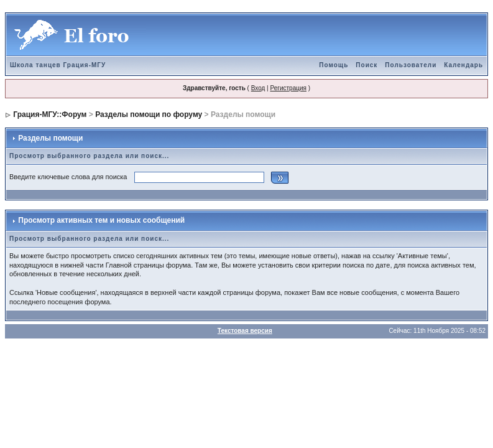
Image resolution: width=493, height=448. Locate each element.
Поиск (366, 65)
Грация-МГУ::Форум (50, 114)
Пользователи (411, 65)
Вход (258, 88)
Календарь (463, 65)
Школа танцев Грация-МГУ (58, 65)
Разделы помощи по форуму (149, 114)
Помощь (334, 65)
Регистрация (288, 88)
